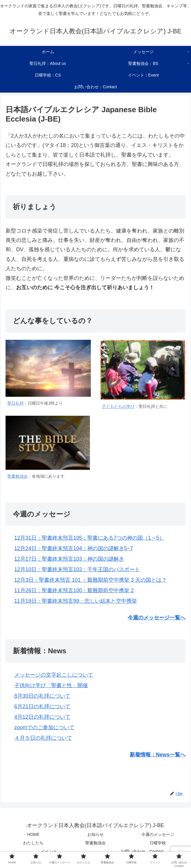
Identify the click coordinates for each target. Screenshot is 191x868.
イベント (49, 851)
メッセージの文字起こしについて (54, 675)
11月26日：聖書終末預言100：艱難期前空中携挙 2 (74, 590)
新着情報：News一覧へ (158, 755)
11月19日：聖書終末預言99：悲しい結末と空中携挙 (76, 601)
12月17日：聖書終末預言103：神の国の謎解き (69, 559)
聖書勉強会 (18, 476)
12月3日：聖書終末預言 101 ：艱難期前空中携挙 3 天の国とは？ (91, 580)
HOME (33, 834)
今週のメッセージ (158, 834)
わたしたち (33, 843)
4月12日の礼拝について (42, 717)
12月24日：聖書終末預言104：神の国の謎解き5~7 (74, 548)
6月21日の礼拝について (42, 706)
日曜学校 (158, 843)
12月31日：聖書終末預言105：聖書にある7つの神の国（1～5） (89, 538)
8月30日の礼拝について (42, 696)
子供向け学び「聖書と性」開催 (51, 685)
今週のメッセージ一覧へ (157, 618)
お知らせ (95, 834)
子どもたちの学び (118, 406)
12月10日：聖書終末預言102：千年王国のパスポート (77, 569)
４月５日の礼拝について (43, 738)
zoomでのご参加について (44, 727)
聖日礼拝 (15, 403)
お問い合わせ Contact (142, 851)
